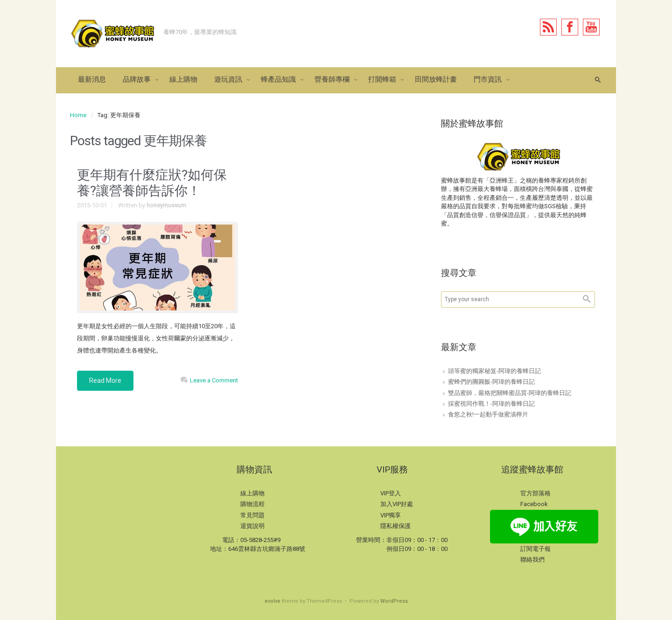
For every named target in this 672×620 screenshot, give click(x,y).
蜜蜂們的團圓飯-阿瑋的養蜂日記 (491, 382)
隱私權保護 (395, 526)
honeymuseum (166, 205)
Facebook (534, 504)
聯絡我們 (532, 560)
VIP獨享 (391, 515)
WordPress (394, 601)
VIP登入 (391, 493)
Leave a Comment (214, 380)
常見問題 (252, 515)
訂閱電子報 (535, 549)
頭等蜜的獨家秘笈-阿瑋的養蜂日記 (494, 371)
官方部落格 (535, 493)
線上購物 (252, 493)
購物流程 (252, 504)
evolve (273, 601)
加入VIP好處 (397, 504)
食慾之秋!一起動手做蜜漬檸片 (488, 414)
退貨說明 (252, 526)
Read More (105, 380)
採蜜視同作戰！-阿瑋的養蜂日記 (491, 404)
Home (78, 115)
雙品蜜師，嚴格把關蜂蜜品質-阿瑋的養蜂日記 (510, 393)
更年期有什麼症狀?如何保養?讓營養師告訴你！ (152, 183)
